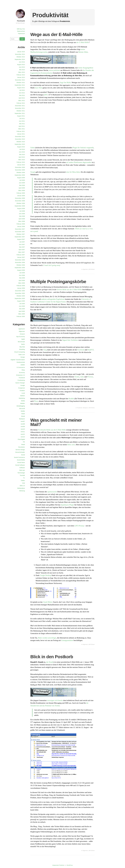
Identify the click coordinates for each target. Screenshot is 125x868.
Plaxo (36, 401)
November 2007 (20, 232)
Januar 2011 (21, 134)
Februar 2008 (21, 224)
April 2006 (22, 280)
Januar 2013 (21, 77)
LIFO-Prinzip (79, 526)
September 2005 (20, 298)
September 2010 (20, 144)
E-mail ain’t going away (52, 265)
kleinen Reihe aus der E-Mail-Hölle (69, 290)
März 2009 (22, 190)
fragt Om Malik (65, 82)
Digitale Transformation (18, 360)
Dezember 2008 (20, 198)
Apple (23, 339)
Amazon (22, 334)
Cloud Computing (20, 352)
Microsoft (22, 408)
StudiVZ (91, 350)
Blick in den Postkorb (52, 657)
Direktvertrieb (21, 362)
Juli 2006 (22, 273)
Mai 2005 (22, 309)
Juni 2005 (22, 306)
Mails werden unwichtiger (47, 638)
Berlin (23, 344)
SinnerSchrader (20, 452)
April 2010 (22, 157)
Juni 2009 (22, 183)
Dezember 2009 (20, 167)
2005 (46, 95)
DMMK (23, 365)
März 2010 (22, 160)
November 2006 (20, 262)
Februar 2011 (21, 131)
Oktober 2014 (21, 57)
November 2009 (20, 170)
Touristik (22, 475)
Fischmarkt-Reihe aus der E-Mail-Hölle (52, 430)
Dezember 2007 (20, 229)
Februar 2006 (21, 286)
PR (24, 442)
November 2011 (20, 108)
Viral (24, 483)
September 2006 (20, 268)
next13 (23, 437)
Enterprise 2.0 (21, 375)
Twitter (77, 377)
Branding (22, 349)
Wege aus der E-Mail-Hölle (56, 34)
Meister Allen (83, 52)
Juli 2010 (22, 149)
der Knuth (50, 662)
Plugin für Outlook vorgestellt (83, 148)
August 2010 (21, 147)
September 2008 (20, 206)
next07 (23, 421)
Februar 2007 (21, 255)
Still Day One (21, 29)
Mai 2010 (22, 154)
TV (24, 478)
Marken (23, 396)
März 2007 (22, 252)
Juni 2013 (22, 67)
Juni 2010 (22, 152)
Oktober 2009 (21, 172)
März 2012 (22, 100)
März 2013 (22, 72)
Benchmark (21, 342)
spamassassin (52, 492)
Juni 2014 (22, 62)
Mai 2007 (22, 247)
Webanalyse (21, 488)
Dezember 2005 (20, 291)
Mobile (23, 411)
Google (23, 385)
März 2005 (22, 314)
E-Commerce (21, 367)
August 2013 (21, 64)
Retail (23, 444)
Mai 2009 (22, 185)
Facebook (81, 350)
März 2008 (22, 221)
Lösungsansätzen (67, 640)
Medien (23, 403)
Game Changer (20, 383)
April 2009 (22, 188)
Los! (22, 39)
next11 (23, 432)
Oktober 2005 (21, 296)
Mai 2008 (22, 216)
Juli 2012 (22, 90)
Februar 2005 (21, 316)
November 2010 (20, 139)
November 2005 (20, 293)
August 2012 (21, 88)
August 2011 (21, 116)
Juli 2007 (22, 242)
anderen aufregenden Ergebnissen (53, 299)
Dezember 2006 (20, 260)
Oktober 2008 (21, 203)
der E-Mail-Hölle (83, 42)
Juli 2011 (22, 118)
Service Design (20, 450)
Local (23, 393)
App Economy (21, 337)
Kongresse (22, 388)
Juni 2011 (22, 121)
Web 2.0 (22, 486)
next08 (23, 424)
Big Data (22, 347)
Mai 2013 (22, 70)
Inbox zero (71, 445)
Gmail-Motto (48, 602)
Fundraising (21, 380)
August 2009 (21, 178)
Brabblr (71, 399)
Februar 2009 (21, 193)
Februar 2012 (21, 103)
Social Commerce (19, 457)
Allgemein (85, 269)
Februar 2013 (21, 75)
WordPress (70, 865)
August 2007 (21, 239)
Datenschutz (21, 31)
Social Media (21, 460)
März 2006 (22, 283)
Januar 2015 (21, 52)
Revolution (22, 447)
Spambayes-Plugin (67, 505)
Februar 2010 (21, 162)
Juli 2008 (22, 211)
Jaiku (82, 377)
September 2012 (20, 85)
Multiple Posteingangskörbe (58, 282)
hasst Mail (39, 88)
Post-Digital (21, 439)
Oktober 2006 (21, 265)
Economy (22, 372)
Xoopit (33, 172)
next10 (23, 429)
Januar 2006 (21, 288)
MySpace (85, 408)
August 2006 (21, 270)
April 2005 (22, 311)
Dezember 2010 (20, 136)
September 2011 (20, 113)
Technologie (21, 473)
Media (23, 401)
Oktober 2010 (21, 142)
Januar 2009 (21, 196)
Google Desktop (45, 575)
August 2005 (21, 301)
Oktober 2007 (21, 234)
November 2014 (20, 54)
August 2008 (21, 208)
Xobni (33, 148)
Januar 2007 (21, 257)
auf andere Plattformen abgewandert (79, 162)
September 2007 (20, 237)
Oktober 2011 (21, 111)
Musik (23, 416)
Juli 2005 (22, 304)
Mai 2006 (22, 278)
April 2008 (22, 219)
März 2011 (22, 129)
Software (22, 468)
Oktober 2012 (21, 82)
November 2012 (20, 80)
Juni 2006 (22, 275)
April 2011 (22, 126)
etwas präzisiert (55, 70)
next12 (23, 434)
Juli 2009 (22, 180)
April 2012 (22, 98)
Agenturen (22, 329)
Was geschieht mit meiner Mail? (56, 422)
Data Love (22, 354)
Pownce (90, 377)
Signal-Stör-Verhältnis (70, 340)
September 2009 (20, 175)
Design (23, 357)
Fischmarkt (21, 21)
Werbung (22, 491)
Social (23, 455)
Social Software (20, 465)
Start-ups (22, 470)
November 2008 (20, 201)
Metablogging (21, 406)
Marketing (22, 398)
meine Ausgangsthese (86, 68)
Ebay (23, 370)
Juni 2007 (22, 244)
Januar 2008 (21, 226)
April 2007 (22, 250)
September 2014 (20, 59)
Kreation (22, 390)
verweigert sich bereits (55, 700)
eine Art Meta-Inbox (73, 172)
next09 (23, 426)
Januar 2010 (21, 165)
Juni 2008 (22, 214)
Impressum (21, 33)
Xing (45, 350)
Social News (21, 462)
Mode (23, 414)
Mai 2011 (22, 124)
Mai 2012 (22, 95)
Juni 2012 (22, 93)
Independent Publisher (58, 865)
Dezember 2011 (20, 106)
